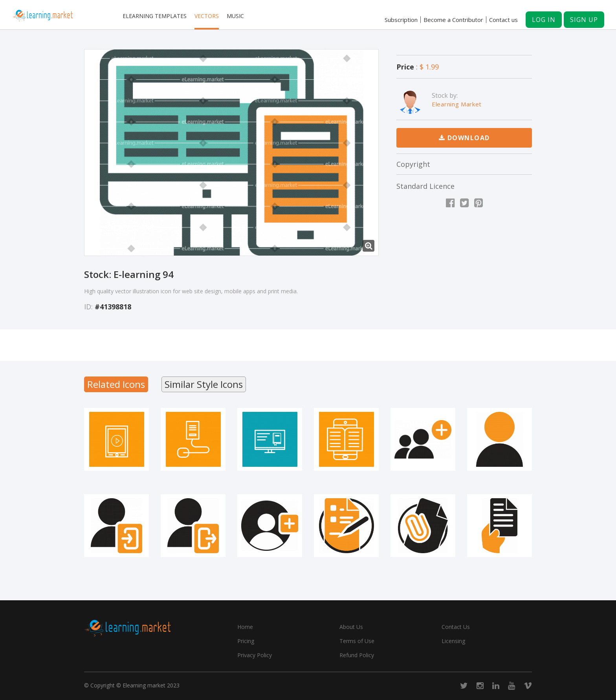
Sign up (584, 20)
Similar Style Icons (204, 384)
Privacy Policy (255, 655)
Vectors (207, 16)
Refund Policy (357, 655)
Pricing (246, 641)
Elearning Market (457, 104)
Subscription (401, 20)
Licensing (453, 641)
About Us (351, 627)
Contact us (503, 20)
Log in (544, 20)
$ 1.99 (429, 67)
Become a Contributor (453, 20)
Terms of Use (357, 641)
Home (245, 627)
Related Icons (116, 384)
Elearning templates (155, 16)
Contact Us (456, 627)
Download (464, 138)
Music (235, 16)
